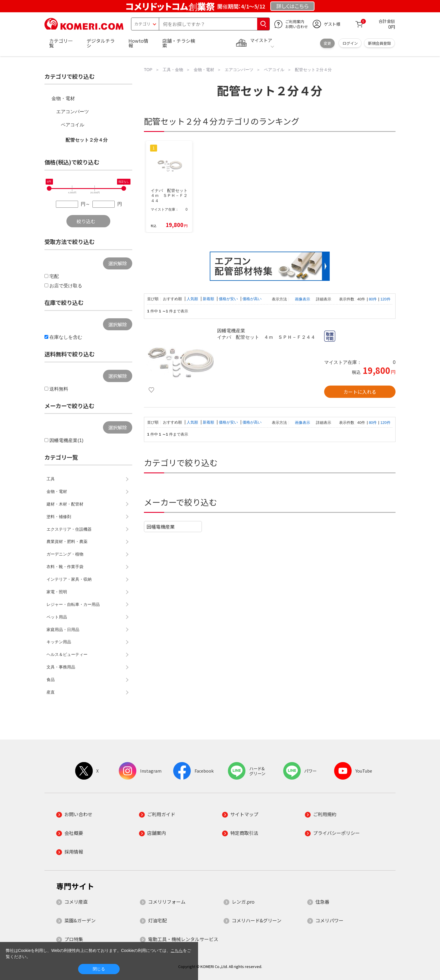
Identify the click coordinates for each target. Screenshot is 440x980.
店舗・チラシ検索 (179, 43)
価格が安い (229, 299)
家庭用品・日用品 (63, 630)
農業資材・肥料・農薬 (67, 541)
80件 (373, 299)
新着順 (209, 299)
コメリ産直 (76, 902)
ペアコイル (73, 125)
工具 (51, 479)
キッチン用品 (59, 642)
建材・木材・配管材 (65, 504)
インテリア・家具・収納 (69, 579)
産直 (51, 692)
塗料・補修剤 (59, 517)
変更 (327, 43)
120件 (385, 299)
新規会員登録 (379, 43)
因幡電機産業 (161, 527)
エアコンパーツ (73, 112)
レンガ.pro (243, 902)
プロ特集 (74, 939)
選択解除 (118, 263)
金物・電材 (63, 98)
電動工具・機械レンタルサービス (183, 939)
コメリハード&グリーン (257, 920)
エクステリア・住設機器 (69, 529)
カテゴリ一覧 (61, 43)
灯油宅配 (157, 920)
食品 (51, 680)
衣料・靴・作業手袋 (65, 567)
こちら (177, 950)
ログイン (350, 43)
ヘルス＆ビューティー (67, 654)
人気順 (193, 299)
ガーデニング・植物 (65, 554)
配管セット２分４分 (87, 140)
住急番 (322, 902)
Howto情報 (138, 43)
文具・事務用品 (61, 667)
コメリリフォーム (167, 902)
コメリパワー (329, 920)
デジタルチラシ (101, 43)
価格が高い (252, 299)
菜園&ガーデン (80, 920)
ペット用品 (57, 617)
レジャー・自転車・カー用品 (73, 604)
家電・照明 (57, 592)
